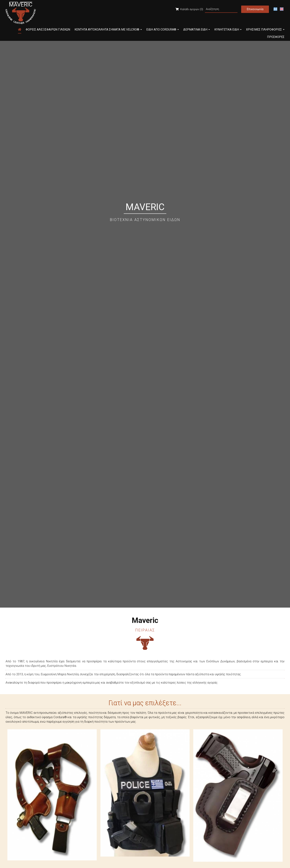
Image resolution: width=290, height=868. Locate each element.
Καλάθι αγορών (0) (189, 9)
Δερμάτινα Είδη (197, 30)
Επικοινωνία (255, 9)
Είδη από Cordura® (163, 30)
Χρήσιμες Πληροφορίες (265, 30)
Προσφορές (276, 37)
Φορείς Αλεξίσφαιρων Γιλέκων (48, 30)
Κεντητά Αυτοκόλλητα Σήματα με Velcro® (108, 30)
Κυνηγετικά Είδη (228, 30)
